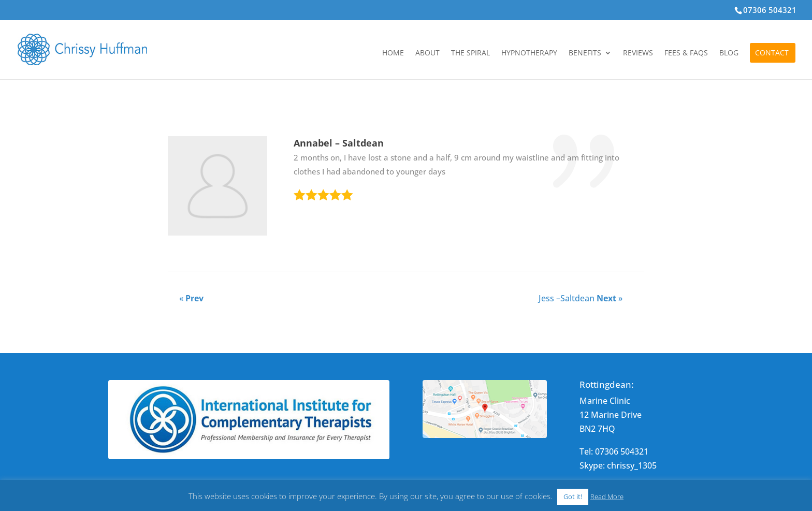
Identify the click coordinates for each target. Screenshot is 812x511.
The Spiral (470, 53)
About (427, 53)
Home (393, 53)
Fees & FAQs (686, 53)
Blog (729, 53)
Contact (772, 53)
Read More (607, 497)
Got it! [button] (573, 497)
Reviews (638, 53)
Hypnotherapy (529, 53)
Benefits (585, 53)
